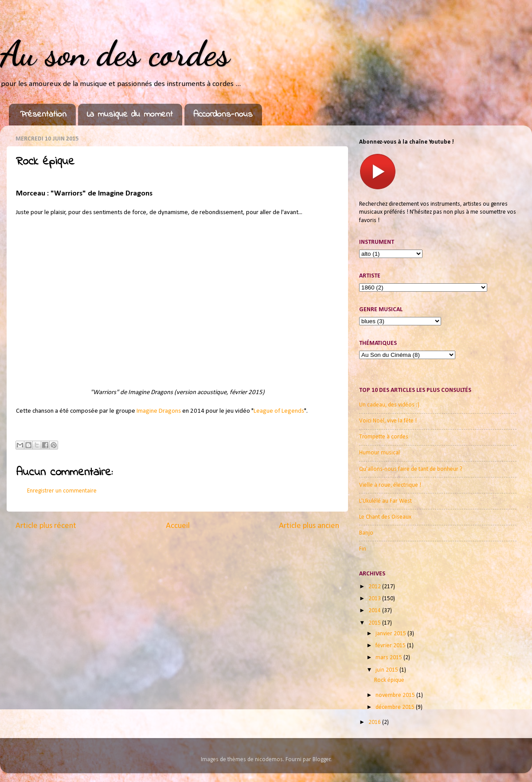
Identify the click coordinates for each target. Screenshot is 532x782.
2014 (375, 611)
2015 (375, 623)
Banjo (366, 533)
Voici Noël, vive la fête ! (388, 421)
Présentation (43, 115)
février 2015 (391, 646)
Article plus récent (46, 526)
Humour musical (379, 453)
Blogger (322, 760)
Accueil (178, 526)
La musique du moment (130, 115)
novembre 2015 (396, 695)
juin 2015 (387, 670)
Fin (363, 549)
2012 (375, 587)
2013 (375, 599)
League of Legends (279, 411)
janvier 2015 (391, 634)
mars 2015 (389, 658)
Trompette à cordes (384, 437)
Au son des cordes (115, 53)
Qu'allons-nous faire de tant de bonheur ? (411, 469)
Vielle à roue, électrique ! (390, 485)
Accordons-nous (223, 115)
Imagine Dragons (159, 411)
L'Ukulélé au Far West (385, 501)
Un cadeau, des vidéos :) (389, 405)
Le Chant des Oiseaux (385, 517)
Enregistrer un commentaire (62, 491)
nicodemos (269, 760)
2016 (375, 722)
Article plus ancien (309, 526)
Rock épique (389, 680)
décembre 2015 (396, 707)
